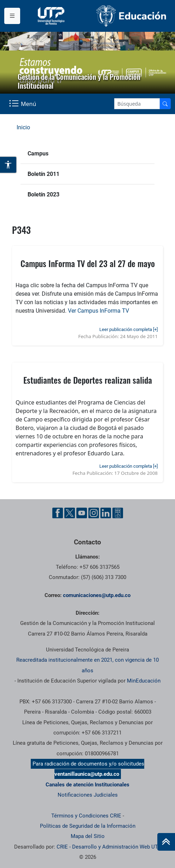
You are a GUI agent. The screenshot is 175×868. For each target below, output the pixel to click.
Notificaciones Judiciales (88, 795)
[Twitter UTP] (70, 513)
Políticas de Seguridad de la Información (88, 826)
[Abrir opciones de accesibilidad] (8, 165)
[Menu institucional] (12, 16)
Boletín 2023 (43, 194)
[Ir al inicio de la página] (166, 842)
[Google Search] (137, 104)
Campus (38, 153)
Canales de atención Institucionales (87, 785)
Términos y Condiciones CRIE (86, 816)
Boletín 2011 (43, 174)
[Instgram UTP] (94, 513)
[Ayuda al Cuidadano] (118, 513)
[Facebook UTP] (58, 513)
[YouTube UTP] (82, 513)
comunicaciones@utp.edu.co (97, 595)
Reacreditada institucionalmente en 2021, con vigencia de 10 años (87, 665)
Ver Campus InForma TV (98, 311)
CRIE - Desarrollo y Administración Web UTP (109, 847)
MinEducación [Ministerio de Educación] (144, 681)
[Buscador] (165, 104)
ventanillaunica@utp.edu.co (87, 774)
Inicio (23, 127)
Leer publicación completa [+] (129, 329)
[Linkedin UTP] (106, 513)
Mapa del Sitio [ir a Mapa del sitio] (88, 836)
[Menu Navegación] (23, 104)
